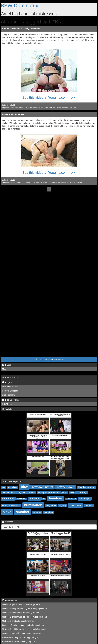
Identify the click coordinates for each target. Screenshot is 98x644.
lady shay (62, 506)
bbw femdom (66, 487)
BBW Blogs (7, 404)
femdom (55, 498)
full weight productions (11, 506)
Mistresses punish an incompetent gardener (21, 604)
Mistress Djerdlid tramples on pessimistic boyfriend (24, 617)
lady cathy (51, 506)
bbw (24, 487)
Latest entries (10, 600)
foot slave (26, 182)
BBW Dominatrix (19, 6)
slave (69, 182)
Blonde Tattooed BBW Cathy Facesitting (21, 29)
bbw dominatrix (42, 487)
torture (37, 512)
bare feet (79, 182)
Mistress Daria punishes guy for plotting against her (25, 609)
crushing (82, 493)
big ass (65, 107)
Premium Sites (10, 378)
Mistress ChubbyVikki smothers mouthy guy (21, 633)
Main (4, 369)
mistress (75, 505)
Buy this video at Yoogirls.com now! (49, 97)
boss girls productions (49, 493)
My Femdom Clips (10, 387)
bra (54, 107)
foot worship (71, 499)
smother (23, 512)
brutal (65, 493)
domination (53, 182)
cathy (31, 107)
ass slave (12, 487)
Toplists (7, 409)
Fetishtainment (16, 182)
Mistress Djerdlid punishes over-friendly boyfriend (24, 629)
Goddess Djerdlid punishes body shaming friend (23, 625)
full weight (72, 107)
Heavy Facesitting (10, 391)
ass (3, 487)
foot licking (35, 182)
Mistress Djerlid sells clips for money (18, 621)
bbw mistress (8, 493)
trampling (48, 512)
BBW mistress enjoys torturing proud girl (20, 637)
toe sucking (44, 182)
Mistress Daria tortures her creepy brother (21, 613)
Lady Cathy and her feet (13, 114)
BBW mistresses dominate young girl (18, 642)
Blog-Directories (11, 400)
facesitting (48, 107)
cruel (72, 493)
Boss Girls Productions (19, 107)
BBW (41, 107)
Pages (6, 365)
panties (59, 107)
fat (44, 499)
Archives (7, 522)
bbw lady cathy (86, 487)
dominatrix (22, 499)
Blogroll (7, 383)
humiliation (62, 182)
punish (89, 505)
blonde (36, 107)
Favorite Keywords (12, 482)
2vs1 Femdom (8, 395)
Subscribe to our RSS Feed (49, 360)
